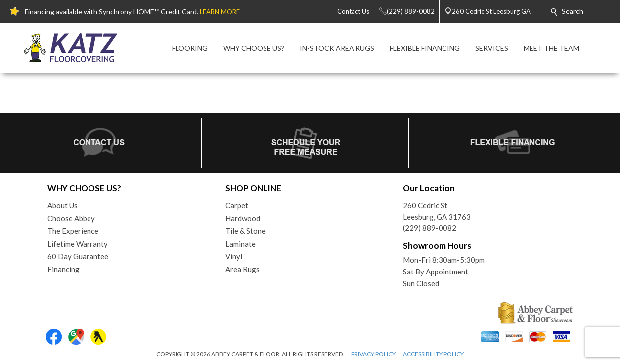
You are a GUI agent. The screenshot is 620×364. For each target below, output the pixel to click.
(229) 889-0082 (430, 228)
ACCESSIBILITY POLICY (433, 354)
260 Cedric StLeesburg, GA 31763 (437, 211)
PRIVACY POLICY (373, 354)
